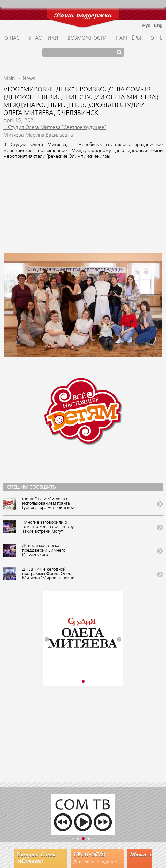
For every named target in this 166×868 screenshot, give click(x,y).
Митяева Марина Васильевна (38, 135)
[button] (47, 639)
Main (9, 79)
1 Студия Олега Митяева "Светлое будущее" (55, 128)
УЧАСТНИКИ (43, 38)
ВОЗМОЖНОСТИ (87, 38)
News (29, 79)
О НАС (12, 38)
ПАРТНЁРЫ (129, 38)
